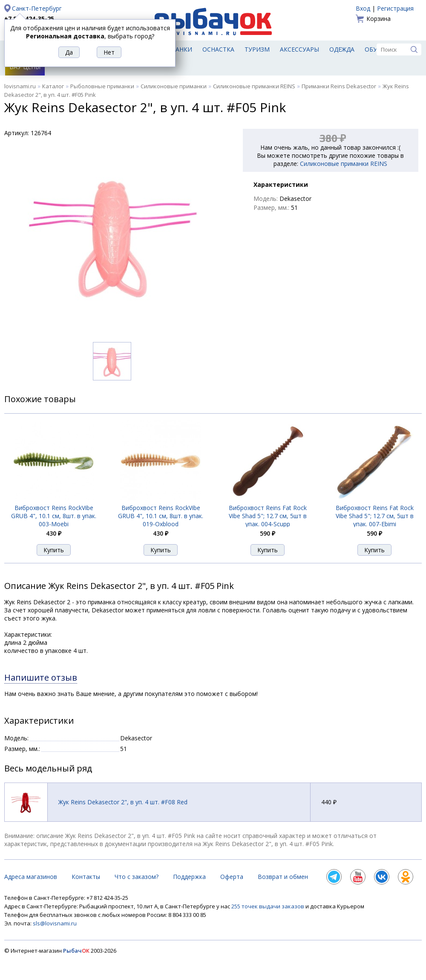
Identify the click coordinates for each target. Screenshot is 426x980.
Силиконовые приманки (174, 86)
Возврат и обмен (283, 877)
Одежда (342, 49)
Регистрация (395, 8)
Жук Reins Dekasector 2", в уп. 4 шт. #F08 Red (123, 802)
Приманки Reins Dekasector (339, 86)
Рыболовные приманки (102, 86)
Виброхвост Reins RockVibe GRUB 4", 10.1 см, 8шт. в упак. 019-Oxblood (161, 516)
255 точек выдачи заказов (268, 906)
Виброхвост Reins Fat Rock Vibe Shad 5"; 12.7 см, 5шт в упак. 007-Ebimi (375, 516)
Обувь (375, 49)
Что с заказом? (137, 877)
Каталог (53, 86)
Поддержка (189, 877)
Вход (363, 8)
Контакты (86, 877)
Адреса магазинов (31, 877)
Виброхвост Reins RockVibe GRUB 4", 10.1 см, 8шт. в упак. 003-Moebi (54, 516)
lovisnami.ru (20, 86)
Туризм (257, 49)
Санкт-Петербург (37, 8)
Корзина (379, 19)
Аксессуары (299, 49)
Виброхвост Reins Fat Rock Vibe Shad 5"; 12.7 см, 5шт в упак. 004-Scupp (268, 516)
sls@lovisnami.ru (55, 923)
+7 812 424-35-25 (29, 19)
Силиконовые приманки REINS (254, 86)
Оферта (232, 877)
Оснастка (218, 49)
